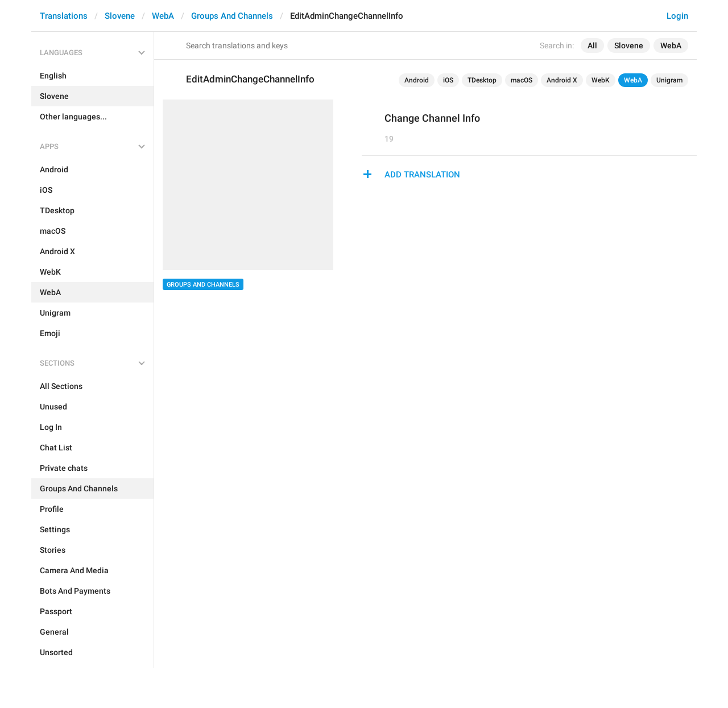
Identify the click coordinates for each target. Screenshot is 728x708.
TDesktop (482, 80)
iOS (448, 80)
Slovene (120, 16)
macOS (522, 80)
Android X (562, 80)
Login (677, 16)
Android (417, 80)
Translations (64, 16)
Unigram (669, 80)
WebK (601, 80)
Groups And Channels (232, 16)
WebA (163, 16)
